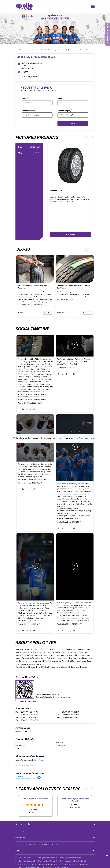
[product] (73, 115)
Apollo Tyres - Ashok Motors (35, 799)
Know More (71, 234)
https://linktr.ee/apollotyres (68, 509)
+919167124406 (27, 72)
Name (25, 98)
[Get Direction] (39, 779)
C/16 (17, 831)
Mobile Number (29, 110)
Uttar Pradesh (40, 760)
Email (60, 98)
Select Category (65, 110)
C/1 (23, 831)
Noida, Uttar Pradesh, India (26, 779)
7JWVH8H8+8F (21, 777)
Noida (36, 765)
